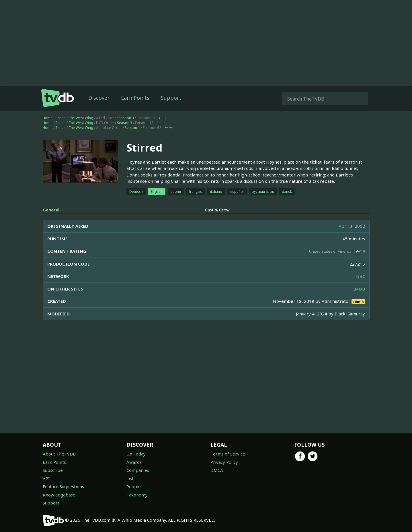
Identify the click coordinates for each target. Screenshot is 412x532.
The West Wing (81, 118)
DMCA (217, 470)
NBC (361, 276)
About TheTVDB (59, 454)
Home (48, 118)
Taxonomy (137, 495)
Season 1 (132, 128)
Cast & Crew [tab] (217, 210)
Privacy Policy (224, 462)
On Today (136, 454)
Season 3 (126, 118)
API (46, 478)
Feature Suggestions (63, 486)
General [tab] (51, 210)
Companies (138, 470)
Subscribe (53, 470)
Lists (131, 478)
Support (171, 98)
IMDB (359, 289)
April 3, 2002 (352, 226)
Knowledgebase (59, 495)
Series (60, 118)
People (134, 486)
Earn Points (135, 98)
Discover (99, 98)
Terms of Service (228, 454)
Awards (134, 462)
